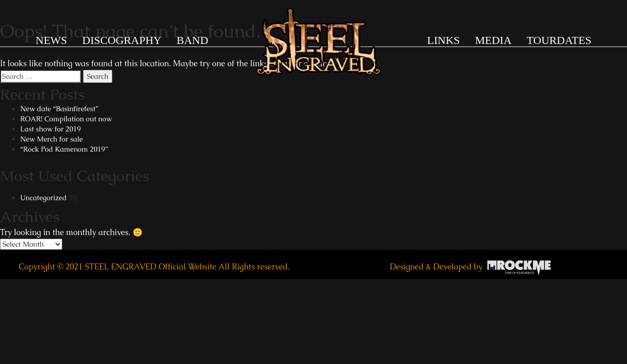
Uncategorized (44, 198)
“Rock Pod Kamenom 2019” (64, 149)
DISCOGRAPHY (122, 40)
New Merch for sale (52, 139)
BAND (192, 40)
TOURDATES (559, 40)
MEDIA (493, 40)
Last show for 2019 (51, 129)
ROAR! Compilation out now (66, 119)
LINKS (444, 40)
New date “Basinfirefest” (59, 109)
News (51, 40)
